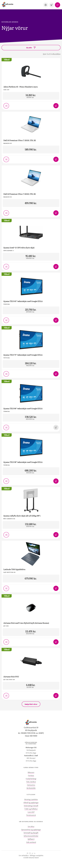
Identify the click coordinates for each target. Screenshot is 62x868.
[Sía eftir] (31, 48)
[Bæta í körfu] (56, 106)
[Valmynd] (58, 5)
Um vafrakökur (24, 856)
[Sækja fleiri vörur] (31, 704)
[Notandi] (46, 5)
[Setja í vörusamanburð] (6, 106)
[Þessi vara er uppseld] (56, 427)
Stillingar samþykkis (36, 856)
